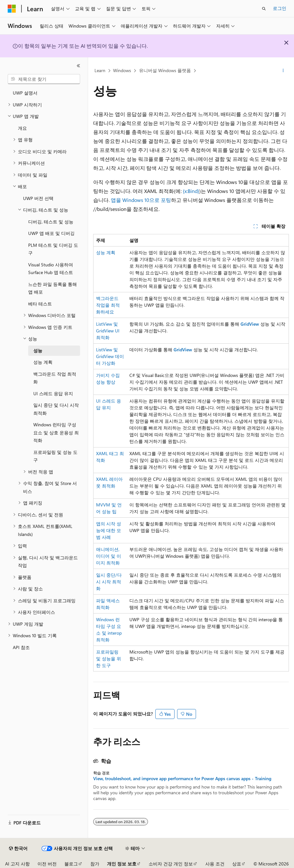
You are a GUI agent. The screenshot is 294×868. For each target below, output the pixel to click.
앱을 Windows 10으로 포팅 (141, 200)
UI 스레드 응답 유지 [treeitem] (53, 393)
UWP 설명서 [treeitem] (25, 93)
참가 (95, 864)
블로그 (71, 864)
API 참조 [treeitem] (21, 647)
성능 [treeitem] (38, 351)
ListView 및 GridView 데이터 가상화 (110, 356)
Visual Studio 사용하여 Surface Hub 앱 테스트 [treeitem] (51, 269)
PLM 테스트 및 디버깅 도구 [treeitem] (53, 249)
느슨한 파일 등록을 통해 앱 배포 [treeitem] (53, 288)
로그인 (280, 8)
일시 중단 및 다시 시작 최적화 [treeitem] (56, 409)
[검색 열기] (264, 9)
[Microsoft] (12, 9)
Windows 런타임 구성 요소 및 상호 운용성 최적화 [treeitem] (56, 432)
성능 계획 (106, 252)
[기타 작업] (283, 71)
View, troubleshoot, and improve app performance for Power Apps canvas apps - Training (182, 779)
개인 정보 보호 (122, 864)
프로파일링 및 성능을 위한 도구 (109, 659)
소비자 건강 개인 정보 (171, 864)
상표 (237, 864)
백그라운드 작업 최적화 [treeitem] (55, 378)
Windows (122, 70)
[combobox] (44, 79)
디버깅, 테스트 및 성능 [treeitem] (51, 222)
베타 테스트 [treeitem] (40, 304)
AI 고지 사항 (17, 864)
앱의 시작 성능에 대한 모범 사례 (109, 530)
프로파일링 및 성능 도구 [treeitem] (55, 456)
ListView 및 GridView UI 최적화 (108, 331)
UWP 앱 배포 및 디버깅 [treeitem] (51, 233)
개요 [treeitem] (22, 128)
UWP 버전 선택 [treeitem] (38, 198)
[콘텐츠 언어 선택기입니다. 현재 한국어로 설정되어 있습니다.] (18, 848)
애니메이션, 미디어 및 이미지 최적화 (109, 556)
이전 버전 (47, 864)
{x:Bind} (191, 191)
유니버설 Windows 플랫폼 (165, 70)
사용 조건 (215, 864)
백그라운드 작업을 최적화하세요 (108, 305)
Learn (100, 70)
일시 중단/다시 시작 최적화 (109, 582)
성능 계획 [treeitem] (43, 362)
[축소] (78, 66)
